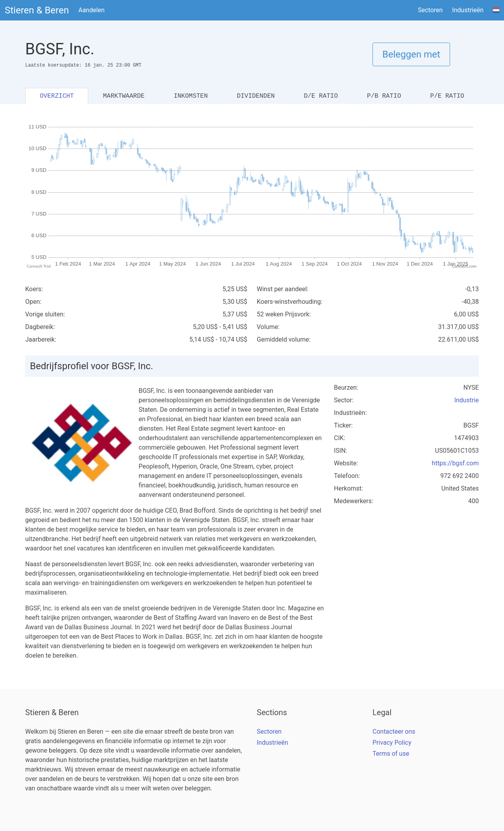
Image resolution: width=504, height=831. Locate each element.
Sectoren (430, 10)
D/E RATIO (321, 96)
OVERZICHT (57, 96)
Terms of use (391, 754)
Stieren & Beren (37, 10)
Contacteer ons (394, 732)
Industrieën (468, 10)
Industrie (467, 400)
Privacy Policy (392, 743)
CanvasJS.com (464, 266)
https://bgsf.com (455, 463)
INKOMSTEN (191, 96)
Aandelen (92, 10)
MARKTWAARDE (124, 96)
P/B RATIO (384, 96)
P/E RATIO (447, 96)
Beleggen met (411, 54)
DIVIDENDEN (256, 96)
